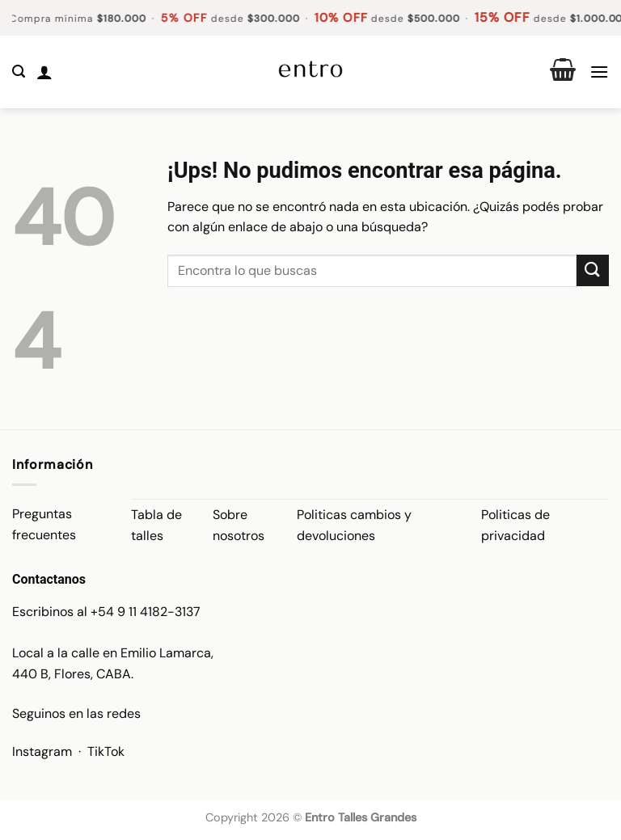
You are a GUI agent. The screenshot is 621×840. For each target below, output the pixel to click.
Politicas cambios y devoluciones (354, 525)
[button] (19, 72)
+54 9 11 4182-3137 (146, 612)
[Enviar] (593, 270)
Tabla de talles (156, 525)
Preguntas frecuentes (44, 524)
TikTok (106, 751)
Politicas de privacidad (515, 525)
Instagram (42, 751)
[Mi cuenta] (44, 72)
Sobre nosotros (239, 525)
